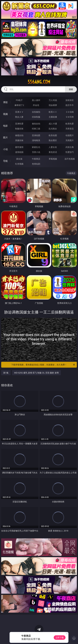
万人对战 (53, 100)
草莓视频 (53, 159)
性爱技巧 (70, 152)
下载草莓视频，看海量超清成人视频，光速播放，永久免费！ (43, 365)
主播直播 (53, 117)
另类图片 (70, 140)
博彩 (5, 102)
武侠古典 (70, 147)
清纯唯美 (36, 140)
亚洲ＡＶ (19, 112)
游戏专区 (70, 100)
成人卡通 (53, 124)
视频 (5, 114)
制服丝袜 (19, 129)
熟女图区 (53, 140)
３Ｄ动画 (70, 112)
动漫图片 (70, 135)
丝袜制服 (36, 117)
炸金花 (36, 105)
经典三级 (36, 129)
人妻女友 (53, 147)
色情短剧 (36, 164)
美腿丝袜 (19, 140)
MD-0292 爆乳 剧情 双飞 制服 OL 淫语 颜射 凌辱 (36, 373)
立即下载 (60, 637)
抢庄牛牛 (70, 105)
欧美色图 (53, 135)
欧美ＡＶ (53, 112)
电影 (5, 126)
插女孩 (19, 159)
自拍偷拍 (36, 112)
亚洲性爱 (19, 124)
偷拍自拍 (36, 124)
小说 (5, 149)
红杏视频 (19, 164)
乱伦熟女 (53, 129)
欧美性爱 (70, 124)
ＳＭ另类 (70, 117)
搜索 (71, 89)
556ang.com (39, 82)
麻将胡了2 (19, 105)
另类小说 (36, 152)
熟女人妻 (19, 117)
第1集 (6, 373)
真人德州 (36, 100)
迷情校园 (19, 152)
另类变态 (70, 129)
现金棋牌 (53, 105)
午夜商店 (36, 159)
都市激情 (19, 147)
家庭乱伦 (36, 147)
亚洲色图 (36, 135)
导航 (5, 161)
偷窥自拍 (19, 135)
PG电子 (19, 100)
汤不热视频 (70, 159)
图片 (5, 137)
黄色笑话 (53, 152)
